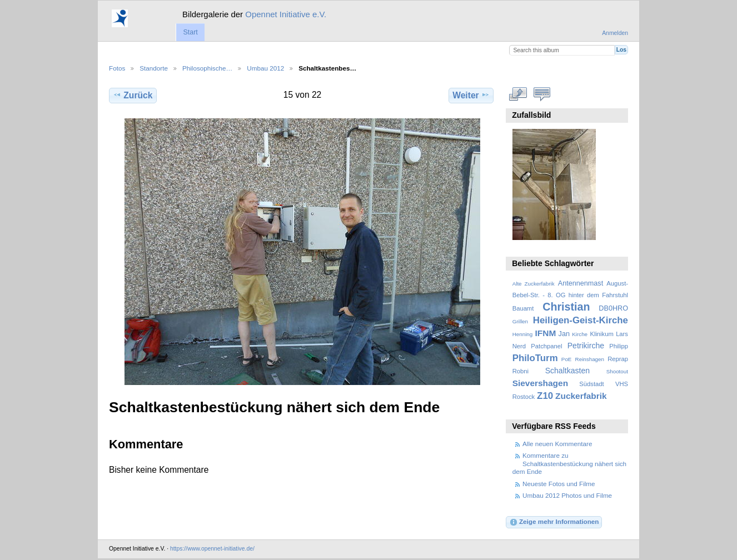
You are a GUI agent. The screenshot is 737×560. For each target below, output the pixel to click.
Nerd (519, 346)
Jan (564, 334)
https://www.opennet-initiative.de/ (212, 549)
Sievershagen (540, 383)
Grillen (520, 321)
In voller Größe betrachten (518, 94)
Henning (523, 334)
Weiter (471, 95)
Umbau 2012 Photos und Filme (567, 495)
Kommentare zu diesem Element (542, 94)
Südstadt (591, 384)
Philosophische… (207, 68)
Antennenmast (581, 283)
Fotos (117, 68)
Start (190, 32)
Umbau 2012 (265, 68)
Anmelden (615, 33)
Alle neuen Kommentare (557, 444)
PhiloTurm (535, 358)
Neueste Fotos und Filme (559, 484)
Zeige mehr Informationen (554, 522)
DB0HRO (613, 308)
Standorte (154, 68)
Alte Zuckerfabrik (534, 284)
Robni (521, 371)
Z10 (545, 396)
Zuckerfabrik (581, 396)
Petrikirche (586, 346)
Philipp (619, 346)
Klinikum (601, 334)
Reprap (618, 359)
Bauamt (523, 308)
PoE (567, 359)
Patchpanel (546, 346)
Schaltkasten (567, 371)
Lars (622, 334)
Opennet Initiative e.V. (286, 14)
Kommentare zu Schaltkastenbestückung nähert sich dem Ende (569, 463)
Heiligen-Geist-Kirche (581, 320)
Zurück (133, 95)
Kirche (580, 334)
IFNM (546, 333)
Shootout (617, 371)
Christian (566, 307)
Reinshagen (590, 359)
